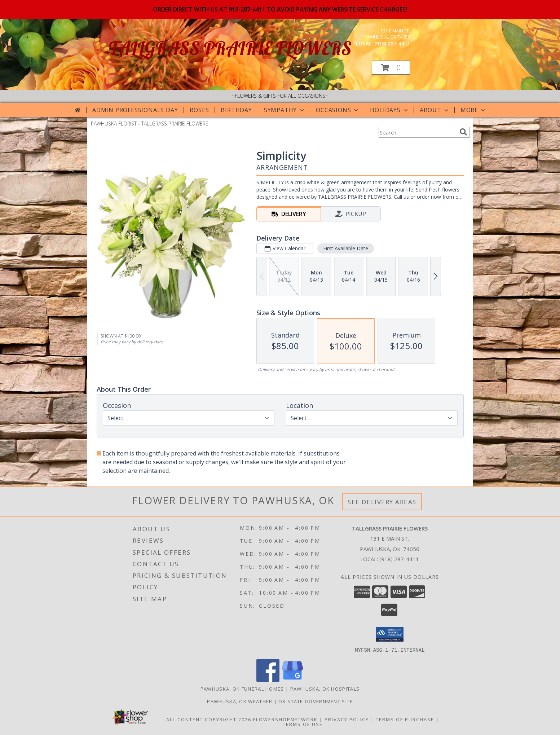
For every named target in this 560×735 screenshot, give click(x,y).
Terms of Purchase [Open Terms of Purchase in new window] (405, 719)
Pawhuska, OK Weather (240, 701)
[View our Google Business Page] (292, 680)
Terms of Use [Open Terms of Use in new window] (303, 724)
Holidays (389, 110)
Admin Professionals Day (135, 110)
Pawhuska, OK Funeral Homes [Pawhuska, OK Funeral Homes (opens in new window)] (242, 688)
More (474, 110)
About (435, 110)
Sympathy (285, 110)
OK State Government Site (316, 701)
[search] (463, 132)
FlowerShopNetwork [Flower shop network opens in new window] (285, 719)
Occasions (338, 110)
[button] (391, 68)
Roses (199, 110)
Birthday (236, 110)
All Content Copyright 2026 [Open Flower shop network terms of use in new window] (209, 719)
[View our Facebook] (268, 680)
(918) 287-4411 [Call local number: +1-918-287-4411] (392, 43)
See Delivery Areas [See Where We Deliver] (382, 502)
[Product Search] (418, 132)
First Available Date (345, 248)
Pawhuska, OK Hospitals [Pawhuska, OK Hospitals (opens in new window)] (325, 688)
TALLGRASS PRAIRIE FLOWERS (230, 48)
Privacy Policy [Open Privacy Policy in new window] (347, 719)
